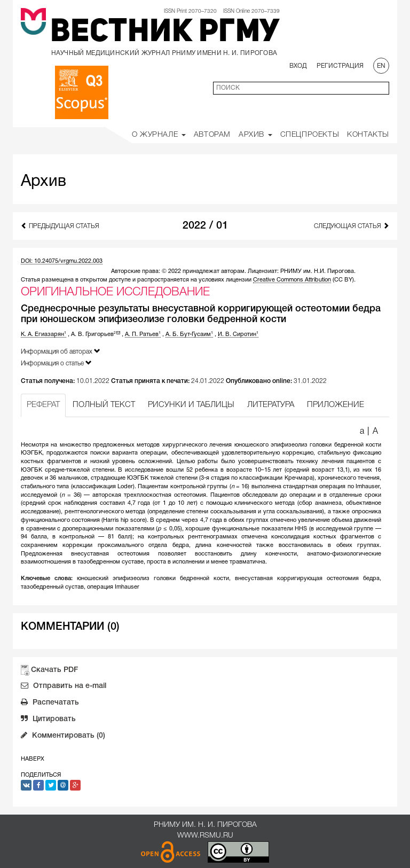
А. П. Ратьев (143, 334)
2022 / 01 (205, 226)
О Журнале (159, 135)
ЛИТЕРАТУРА (271, 405)
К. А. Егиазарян (44, 334)
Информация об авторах (61, 351)
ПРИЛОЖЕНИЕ (336, 405)
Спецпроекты (310, 135)
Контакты (368, 135)
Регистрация (340, 66)
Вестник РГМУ (165, 33)
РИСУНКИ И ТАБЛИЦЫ (191, 405)
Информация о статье (56, 363)
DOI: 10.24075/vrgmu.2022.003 (62, 261)
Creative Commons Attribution (292, 280)
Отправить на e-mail (64, 687)
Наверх (33, 759)
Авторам (212, 135)
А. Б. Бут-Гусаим (189, 334)
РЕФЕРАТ (43, 405)
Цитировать (48, 720)
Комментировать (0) (63, 737)
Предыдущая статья (60, 226)
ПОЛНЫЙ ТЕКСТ (104, 405)
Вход (298, 66)
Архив (255, 135)
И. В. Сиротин (238, 334)
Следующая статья (352, 226)
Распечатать (50, 703)
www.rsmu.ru (205, 836)
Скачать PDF (54, 670)
